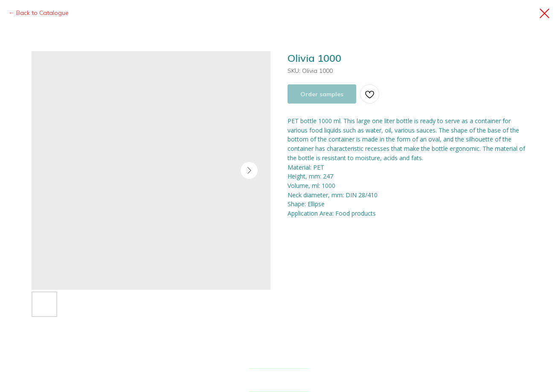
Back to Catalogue (42, 13)
